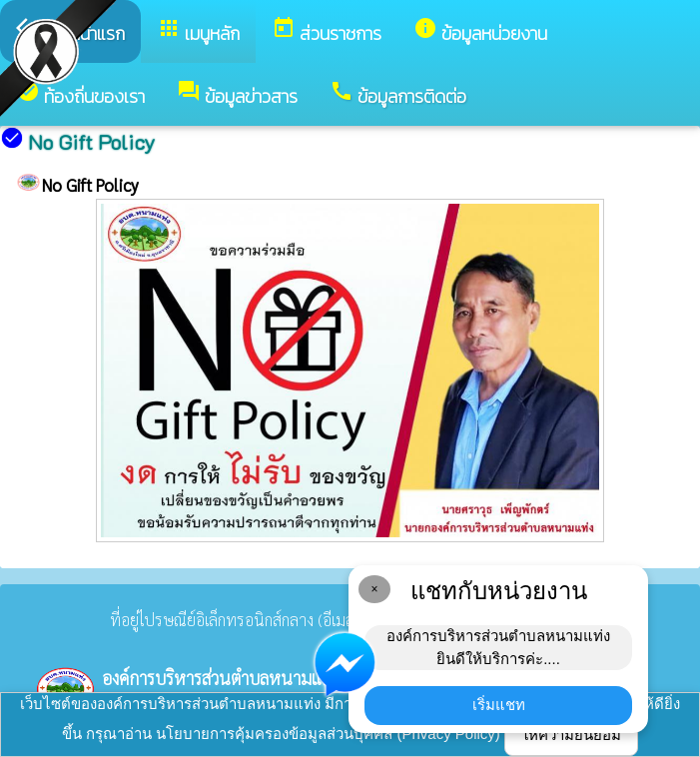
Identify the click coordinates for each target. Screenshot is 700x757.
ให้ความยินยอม (571, 735)
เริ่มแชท (499, 705)
